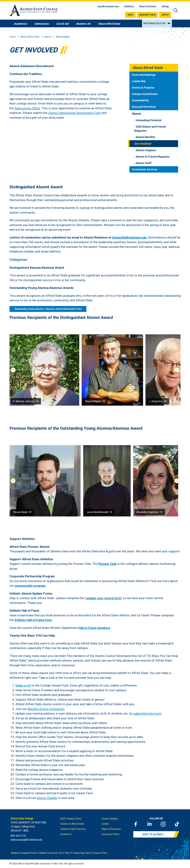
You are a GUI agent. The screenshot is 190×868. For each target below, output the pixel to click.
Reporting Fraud (82, 853)
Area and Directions (144, 107)
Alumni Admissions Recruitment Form (75, 113)
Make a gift (23, 685)
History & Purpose (143, 88)
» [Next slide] (177, 370)
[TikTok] (177, 824)
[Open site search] (176, 11)
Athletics (129, 6)
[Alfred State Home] (34, 11)
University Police (110, 834)
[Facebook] (136, 824)
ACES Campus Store (71, 819)
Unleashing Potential (149, 120)
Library (105, 824)
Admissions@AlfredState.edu (26, 840)
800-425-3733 (18, 836)
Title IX (68, 853)
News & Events (148, 6)
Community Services (145, 169)
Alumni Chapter (47, 798)
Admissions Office (27, 108)
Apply (165, 15)
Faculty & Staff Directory (73, 829)
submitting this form (147, 714)
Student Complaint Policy (24, 853)
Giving (165, 6)
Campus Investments (145, 94)
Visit (130, 15)
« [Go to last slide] (13, 370)
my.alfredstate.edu (108, 6)
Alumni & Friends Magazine (153, 157)
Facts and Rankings (144, 75)
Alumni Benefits (145, 137)
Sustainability (140, 100)
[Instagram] (163, 824)
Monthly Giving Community (46, 709)
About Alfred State (30, 37)
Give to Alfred (152, 834)
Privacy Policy (100, 853)
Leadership (139, 81)
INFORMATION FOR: (155, 23)
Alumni (48, 37)
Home (13, 37)
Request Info (147, 15)
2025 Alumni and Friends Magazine (150, 129)
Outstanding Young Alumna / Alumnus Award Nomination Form (48, 309)
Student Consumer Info (51, 853)
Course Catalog (109, 819)
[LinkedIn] (149, 824)
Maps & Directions (111, 829)
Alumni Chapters (146, 150)
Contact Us (66, 834)
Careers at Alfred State (72, 824)
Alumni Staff (144, 163)
